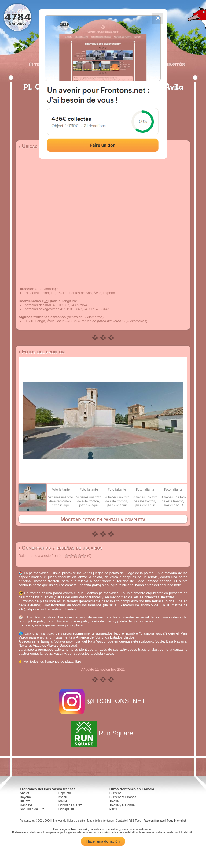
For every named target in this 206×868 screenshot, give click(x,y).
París (113, 809)
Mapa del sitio (77, 821)
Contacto (121, 821)
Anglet (24, 793)
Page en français (154, 821)
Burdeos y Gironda (123, 797)
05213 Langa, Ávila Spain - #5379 (51, 321)
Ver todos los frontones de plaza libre (53, 661)
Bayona (25, 797)
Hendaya (26, 805)
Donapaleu (66, 809)
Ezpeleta (65, 793)
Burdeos (115, 793)
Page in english (177, 821)
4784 (18, 17)
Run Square (103, 733)
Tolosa (114, 801)
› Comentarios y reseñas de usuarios (60, 548)
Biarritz (25, 801)
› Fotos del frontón (42, 351)
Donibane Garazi (71, 805)
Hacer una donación (103, 841)
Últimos (38, 64)
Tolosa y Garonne (122, 805)
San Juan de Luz (32, 809)
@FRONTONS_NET (103, 701)
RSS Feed (135, 821)
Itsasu (63, 797)
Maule (63, 801)
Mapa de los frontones (100, 821)
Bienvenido (59, 821)
